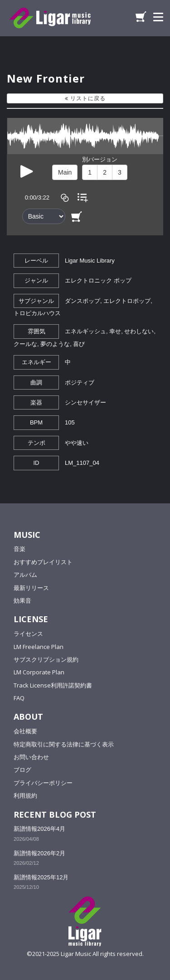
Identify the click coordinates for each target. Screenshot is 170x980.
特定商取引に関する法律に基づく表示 (64, 744)
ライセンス (28, 634)
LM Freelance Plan (39, 647)
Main (65, 172)
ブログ (22, 770)
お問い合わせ (31, 757)
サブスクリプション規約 (46, 659)
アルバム (25, 575)
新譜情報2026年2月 (39, 853)
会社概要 (25, 731)
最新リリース (31, 588)
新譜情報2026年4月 (39, 829)
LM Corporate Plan (39, 672)
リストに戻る (85, 98)
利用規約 (25, 795)
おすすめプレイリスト (43, 562)
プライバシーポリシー (43, 783)
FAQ (19, 698)
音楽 (19, 549)
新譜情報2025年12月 (41, 877)
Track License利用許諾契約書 (53, 685)
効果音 (22, 600)
